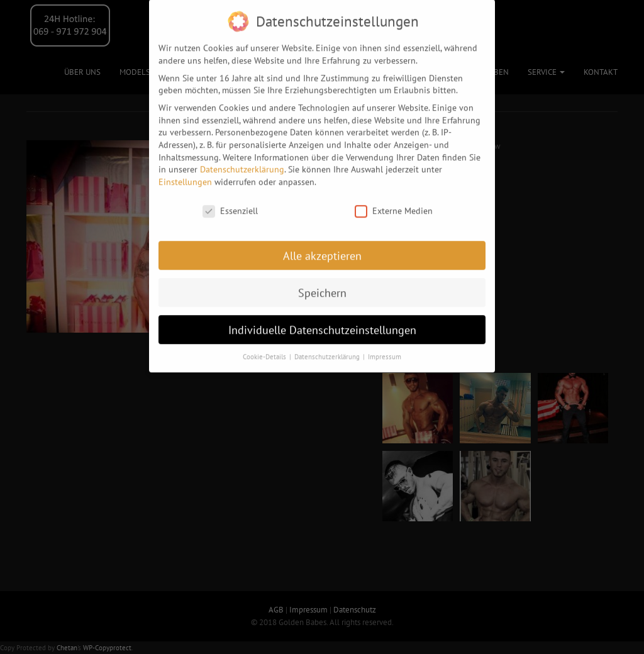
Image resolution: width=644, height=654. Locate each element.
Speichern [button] (322, 282)
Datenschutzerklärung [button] (328, 346)
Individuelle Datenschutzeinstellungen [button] (322, 319)
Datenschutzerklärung (242, 159)
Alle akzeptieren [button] (322, 245)
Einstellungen (185, 172)
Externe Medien (394, 201)
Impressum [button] (385, 346)
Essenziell (230, 201)
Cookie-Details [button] (265, 346)
